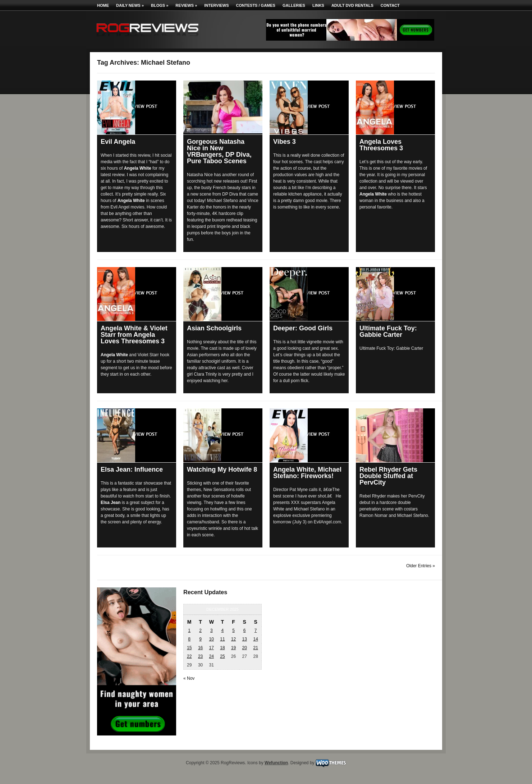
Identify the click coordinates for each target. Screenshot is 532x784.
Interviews (216, 5)
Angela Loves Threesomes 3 (381, 145)
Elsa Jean (111, 503)
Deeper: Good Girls (303, 328)
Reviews (186, 5)
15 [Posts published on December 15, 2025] (189, 648)
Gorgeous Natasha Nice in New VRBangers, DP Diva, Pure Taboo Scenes (219, 151)
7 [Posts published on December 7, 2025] (256, 631)
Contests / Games (256, 5)
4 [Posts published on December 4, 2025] (223, 631)
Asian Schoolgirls (214, 328)
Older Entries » (421, 566)
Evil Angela (118, 142)
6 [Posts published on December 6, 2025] (245, 631)
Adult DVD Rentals (352, 5)
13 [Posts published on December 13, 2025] (244, 639)
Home (103, 5)
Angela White (138, 168)
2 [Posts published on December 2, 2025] (200, 631)
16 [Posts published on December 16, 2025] (200, 648)
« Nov (189, 678)
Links (318, 5)
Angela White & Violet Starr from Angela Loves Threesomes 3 (134, 335)
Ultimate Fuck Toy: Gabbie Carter (388, 331)
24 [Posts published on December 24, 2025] (212, 656)
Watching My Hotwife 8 (222, 469)
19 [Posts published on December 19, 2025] (233, 648)
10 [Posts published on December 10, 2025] (212, 639)
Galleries (294, 5)
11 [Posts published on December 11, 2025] (222, 639)
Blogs (160, 5)
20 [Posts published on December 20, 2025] (244, 648)
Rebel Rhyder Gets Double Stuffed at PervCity (388, 476)
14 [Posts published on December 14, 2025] (255, 639)
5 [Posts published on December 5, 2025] (233, 631)
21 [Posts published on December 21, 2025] (255, 648)
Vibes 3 (285, 142)
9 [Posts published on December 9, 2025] (200, 639)
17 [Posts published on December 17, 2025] (212, 648)
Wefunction (276, 763)
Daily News (130, 5)
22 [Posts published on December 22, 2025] (189, 656)
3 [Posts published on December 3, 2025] (212, 631)
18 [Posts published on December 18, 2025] (222, 648)
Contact (390, 5)
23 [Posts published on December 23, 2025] (200, 656)
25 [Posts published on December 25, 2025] (222, 656)
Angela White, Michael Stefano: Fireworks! (307, 473)
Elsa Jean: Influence (132, 469)
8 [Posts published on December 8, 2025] (189, 639)
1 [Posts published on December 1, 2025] (189, 631)
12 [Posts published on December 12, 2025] (233, 639)
